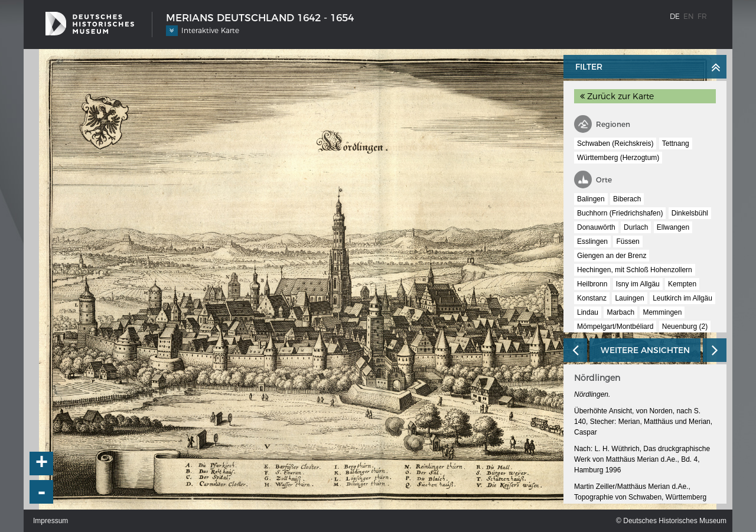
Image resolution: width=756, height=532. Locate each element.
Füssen (628, 241)
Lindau (588, 312)
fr (702, 16)
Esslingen (592, 241)
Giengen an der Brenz (612, 256)
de (675, 16)
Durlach (636, 227)
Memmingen (662, 312)
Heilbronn (592, 284)
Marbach (620, 312)
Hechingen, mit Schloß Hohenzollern (635, 270)
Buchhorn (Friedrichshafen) (620, 213)
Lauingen (629, 298)
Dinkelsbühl (690, 213)
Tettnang (676, 143)
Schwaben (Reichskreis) (615, 143)
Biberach (627, 199)
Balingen (591, 199)
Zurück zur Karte (617, 96)
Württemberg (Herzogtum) (618, 158)
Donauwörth (596, 227)
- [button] (42, 492)
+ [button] (42, 464)
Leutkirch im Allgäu (682, 298)
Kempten (682, 284)
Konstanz (592, 298)
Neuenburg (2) (685, 327)
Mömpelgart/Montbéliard (615, 327)
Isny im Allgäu (638, 284)
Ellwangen (673, 227)
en (689, 16)
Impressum (50, 521)
